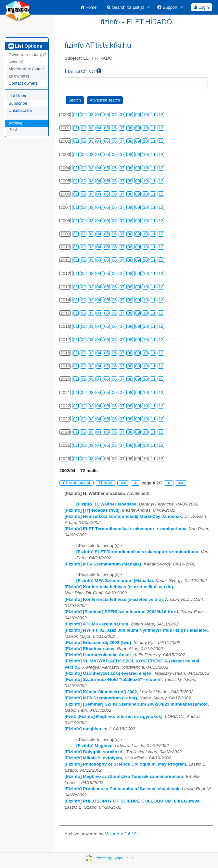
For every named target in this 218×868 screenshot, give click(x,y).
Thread (105, 483)
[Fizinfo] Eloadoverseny (90, 649)
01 (76, 115)
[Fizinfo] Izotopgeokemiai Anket (98, 655)
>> (181, 483)
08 (130, 115)
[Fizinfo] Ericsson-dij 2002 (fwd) (98, 642)
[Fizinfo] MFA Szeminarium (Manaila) (103, 564)
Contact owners (23, 83)
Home (89, 7)
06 (114, 115)
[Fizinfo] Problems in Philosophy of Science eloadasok (122, 789)
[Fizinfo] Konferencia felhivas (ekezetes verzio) (114, 599)
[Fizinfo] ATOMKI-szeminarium (96, 624)
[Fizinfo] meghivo (83, 729)
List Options (25, 46)
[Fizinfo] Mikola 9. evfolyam (93, 758)
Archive (15, 123)
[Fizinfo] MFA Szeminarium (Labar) (101, 698)
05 (106, 115)
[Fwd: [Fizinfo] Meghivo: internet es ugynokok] (114, 716)
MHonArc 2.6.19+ (122, 834)
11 (153, 115)
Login (201, 7)
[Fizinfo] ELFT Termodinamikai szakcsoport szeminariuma (126, 529)
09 (138, 115)
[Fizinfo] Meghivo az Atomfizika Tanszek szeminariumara (124, 776)
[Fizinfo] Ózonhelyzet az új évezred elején (108, 673)
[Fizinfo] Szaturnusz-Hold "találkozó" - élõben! (113, 679)
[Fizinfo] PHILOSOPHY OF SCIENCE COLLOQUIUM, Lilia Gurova (132, 801)
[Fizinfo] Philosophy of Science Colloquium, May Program (125, 764)
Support (167, 7)
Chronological (77, 483)
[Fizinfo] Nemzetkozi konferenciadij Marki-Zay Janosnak (123, 516)
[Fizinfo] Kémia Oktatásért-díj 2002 (101, 692)
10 (145, 115)
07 (122, 115)
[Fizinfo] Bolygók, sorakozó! (94, 752)
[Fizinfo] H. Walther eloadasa (106, 504)
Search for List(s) (126, 7)
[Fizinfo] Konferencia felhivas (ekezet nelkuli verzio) (119, 587)
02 (83, 115)
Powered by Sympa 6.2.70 (114, 858)
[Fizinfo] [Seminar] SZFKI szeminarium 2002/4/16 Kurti (121, 612)
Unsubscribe (20, 110)
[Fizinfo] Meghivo (95, 746)
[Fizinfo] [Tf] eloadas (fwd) (92, 510)
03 (91, 115)
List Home (18, 96)
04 (99, 115)
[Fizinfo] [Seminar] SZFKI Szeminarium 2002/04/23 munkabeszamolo (136, 704)
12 (161, 115)
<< (123, 483)
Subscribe (18, 103)
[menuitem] (89, 7)
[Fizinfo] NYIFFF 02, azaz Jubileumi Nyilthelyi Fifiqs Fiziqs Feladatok (136, 630)
